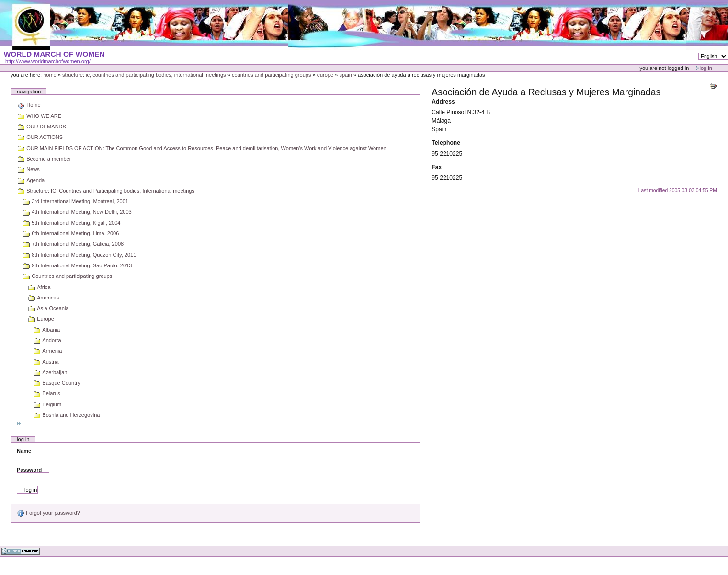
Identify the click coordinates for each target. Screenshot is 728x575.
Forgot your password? (48, 513)
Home (50, 75)
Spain (345, 75)
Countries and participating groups (272, 75)
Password (29, 470)
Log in (706, 68)
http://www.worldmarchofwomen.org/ (48, 61)
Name (24, 451)
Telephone (446, 143)
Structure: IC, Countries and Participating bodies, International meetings (144, 75)
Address (443, 102)
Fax (437, 167)
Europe (325, 75)
